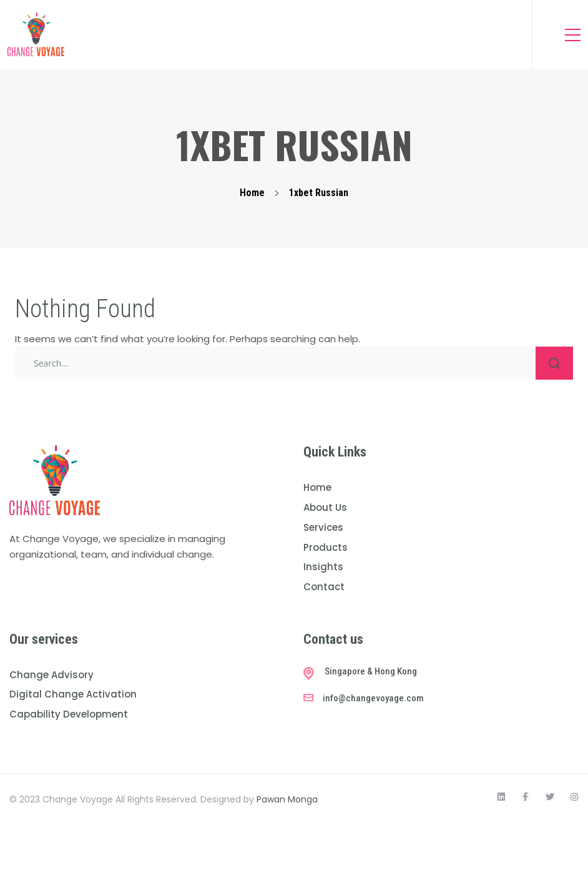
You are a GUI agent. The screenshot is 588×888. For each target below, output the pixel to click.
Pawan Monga (287, 799)
